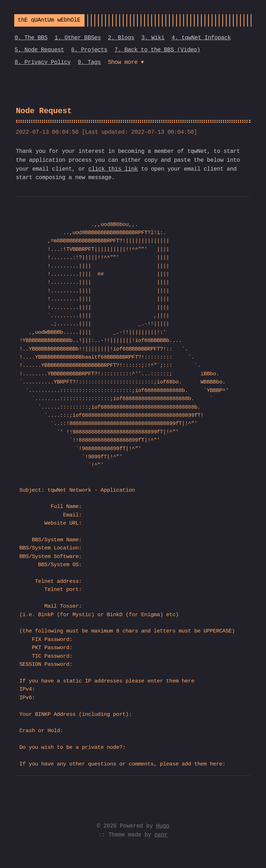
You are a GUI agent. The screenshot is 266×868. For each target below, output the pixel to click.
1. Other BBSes (78, 38)
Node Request (44, 111)
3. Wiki (153, 38)
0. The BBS (31, 38)
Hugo (162, 826)
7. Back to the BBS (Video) (157, 50)
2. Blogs (121, 38)
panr (161, 835)
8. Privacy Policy (43, 62)
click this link (113, 169)
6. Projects (89, 50)
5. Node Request (39, 50)
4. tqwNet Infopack (201, 38)
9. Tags (89, 62)
